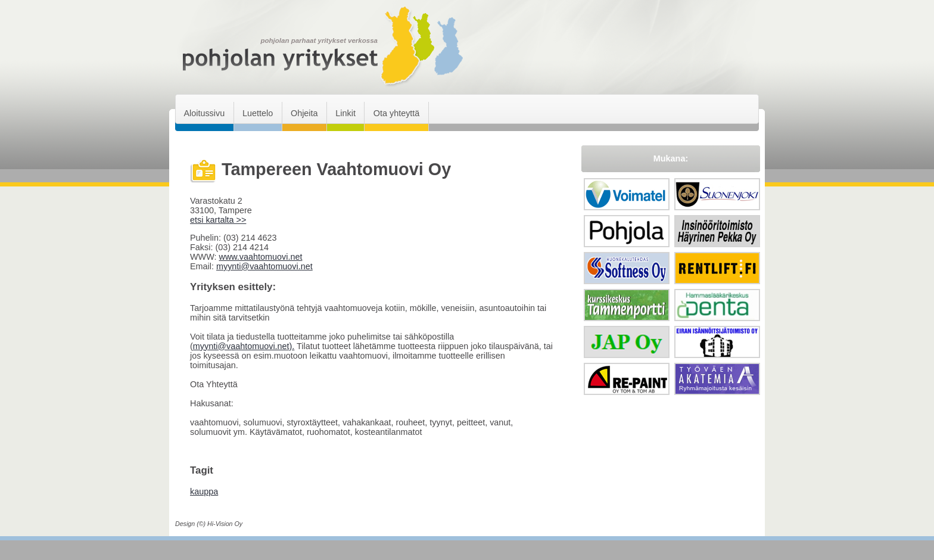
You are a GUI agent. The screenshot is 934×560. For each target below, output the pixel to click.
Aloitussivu (204, 113)
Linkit (345, 113)
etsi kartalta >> (218, 220)
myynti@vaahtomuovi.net (264, 266)
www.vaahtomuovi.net (260, 257)
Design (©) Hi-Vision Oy (209, 524)
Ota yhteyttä (397, 113)
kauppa (204, 491)
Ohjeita (304, 113)
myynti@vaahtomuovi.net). (244, 346)
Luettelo (258, 113)
